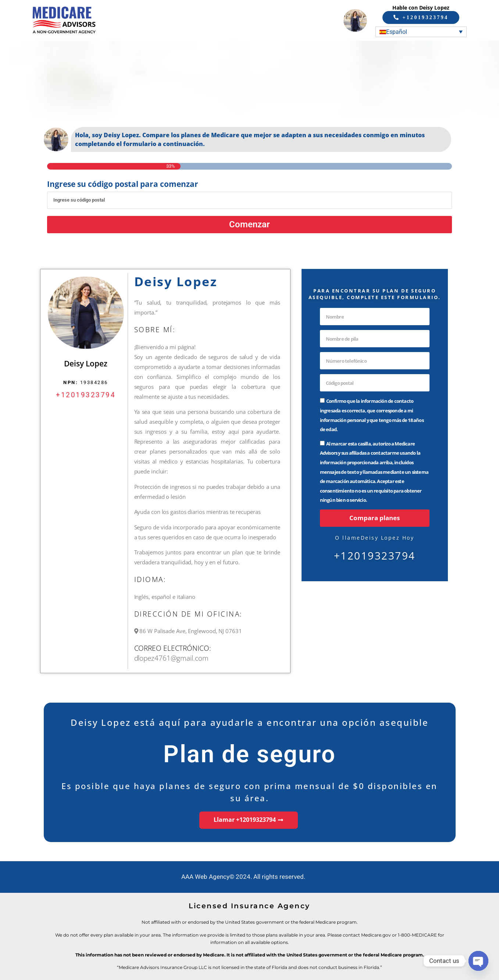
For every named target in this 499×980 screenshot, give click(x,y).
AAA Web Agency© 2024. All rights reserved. (243, 877)
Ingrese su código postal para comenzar (123, 184)
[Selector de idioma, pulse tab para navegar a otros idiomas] (421, 31)
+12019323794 (86, 395)
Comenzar (250, 224)
